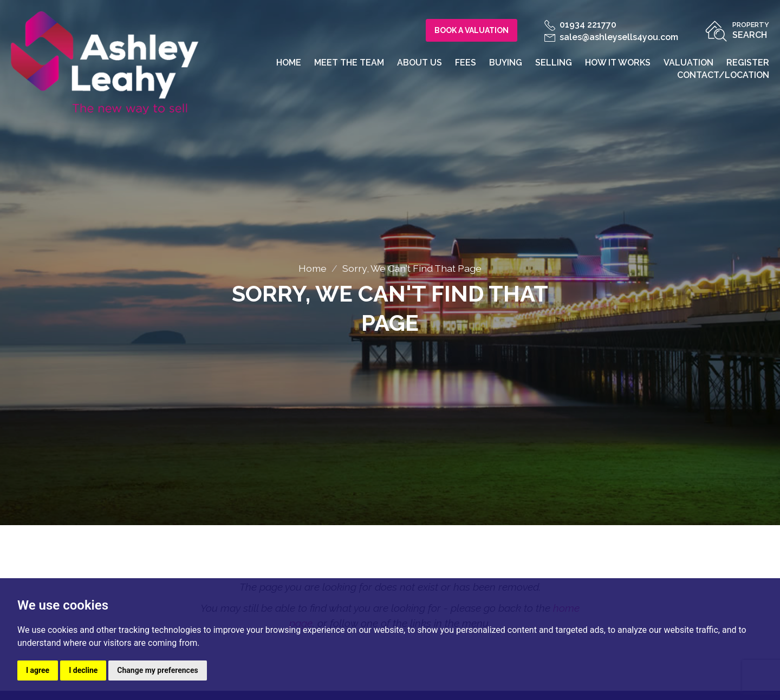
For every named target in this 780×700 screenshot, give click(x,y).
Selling (554, 63)
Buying (506, 63)
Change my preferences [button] (157, 670)
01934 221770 (580, 25)
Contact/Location (723, 75)
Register (748, 63)
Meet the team (349, 63)
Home (289, 63)
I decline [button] (83, 670)
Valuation (688, 63)
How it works (618, 63)
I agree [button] (38, 670)
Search (751, 30)
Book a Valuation (472, 30)
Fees (466, 63)
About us (420, 63)
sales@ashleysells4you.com (611, 37)
